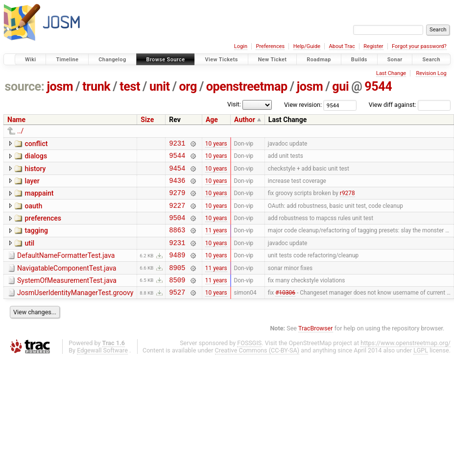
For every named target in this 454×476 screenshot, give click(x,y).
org (188, 87)
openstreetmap (247, 87)
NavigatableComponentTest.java (67, 283)
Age (212, 120)
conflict (36, 144)
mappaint (39, 199)
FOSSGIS (249, 362)
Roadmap (319, 60)
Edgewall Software (102, 369)
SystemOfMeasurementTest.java (67, 297)
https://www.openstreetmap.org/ (406, 362)
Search (431, 60)
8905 (177, 284)
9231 (177, 144)
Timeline (67, 60)
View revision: (303, 105)
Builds (359, 60)
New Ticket (273, 60)
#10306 (285, 311)
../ (20, 131)
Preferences (270, 46)
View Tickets (221, 60)
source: (25, 87)
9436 (177, 186)
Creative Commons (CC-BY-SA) (257, 369)
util (29, 255)
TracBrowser (316, 347)
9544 (378, 87)
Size (147, 120)
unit (160, 87)
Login (241, 46)
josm (60, 87)
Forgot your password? (419, 46)
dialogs (36, 157)
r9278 (347, 200)
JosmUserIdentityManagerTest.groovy (75, 310)
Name (16, 120)
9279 (177, 200)
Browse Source (166, 60)
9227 (177, 214)
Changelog (112, 60)
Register (373, 46)
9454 (177, 172)
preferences (43, 227)
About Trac (342, 46)
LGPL (421, 369)
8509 (177, 297)
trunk (96, 87)
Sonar (395, 60)
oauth (33, 213)
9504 (177, 228)
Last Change (391, 73)
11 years (216, 242)
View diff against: (410, 105)
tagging (36, 241)
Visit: (234, 104)
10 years (216, 144)
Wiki (31, 60)
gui (340, 87)
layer (32, 185)
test (130, 87)
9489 (177, 269)
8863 (177, 241)
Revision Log (431, 73)
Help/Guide (307, 46)
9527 (177, 311)
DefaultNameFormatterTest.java (66, 269)
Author (245, 120)
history (35, 172)
